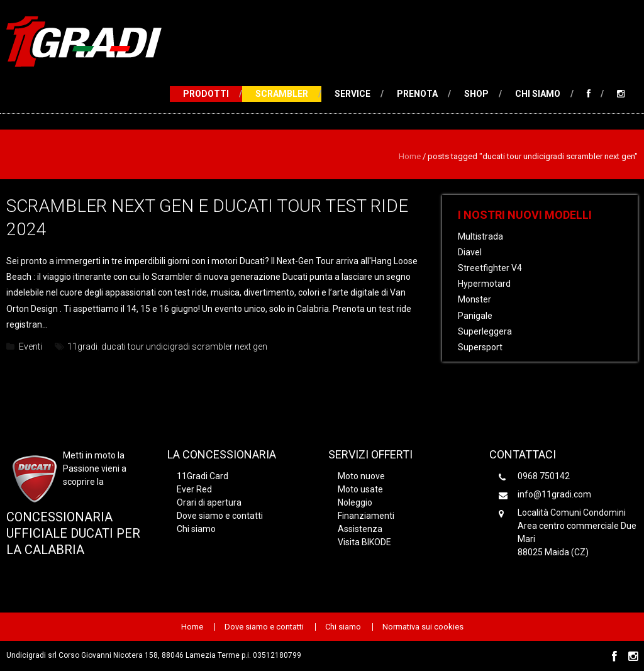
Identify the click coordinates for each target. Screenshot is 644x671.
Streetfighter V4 (490, 268)
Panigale (475, 316)
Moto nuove (361, 476)
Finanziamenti (366, 516)
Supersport (480, 347)
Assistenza (360, 529)
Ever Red (194, 489)
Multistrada (480, 236)
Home (410, 156)
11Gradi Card (203, 476)
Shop (476, 94)
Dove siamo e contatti (220, 516)
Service (353, 94)
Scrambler (282, 94)
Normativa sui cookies (423, 627)
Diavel (470, 252)
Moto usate (360, 489)
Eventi (31, 347)
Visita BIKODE (364, 542)
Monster (475, 299)
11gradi (82, 347)
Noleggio (355, 502)
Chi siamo (538, 94)
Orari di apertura (209, 502)
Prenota (417, 94)
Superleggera (485, 331)
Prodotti (206, 94)
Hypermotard (484, 284)
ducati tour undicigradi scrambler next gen (184, 347)
